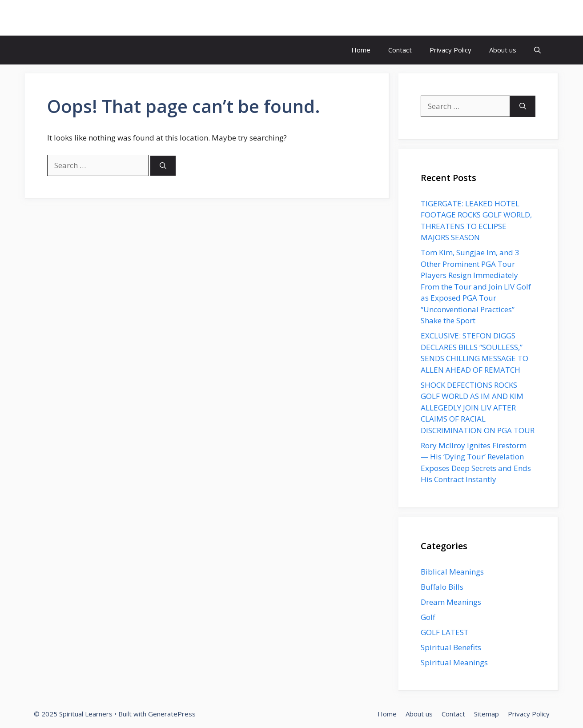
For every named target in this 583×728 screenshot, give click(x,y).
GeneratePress (172, 714)
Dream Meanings (451, 602)
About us (503, 50)
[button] (537, 50)
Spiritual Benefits (451, 647)
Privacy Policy (450, 50)
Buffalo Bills (442, 587)
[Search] (163, 166)
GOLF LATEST (445, 632)
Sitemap (487, 714)
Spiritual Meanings (454, 662)
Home (361, 50)
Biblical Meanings (452, 572)
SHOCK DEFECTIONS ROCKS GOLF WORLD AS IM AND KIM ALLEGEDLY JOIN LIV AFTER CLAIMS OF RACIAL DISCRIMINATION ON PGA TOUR (478, 408)
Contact (400, 50)
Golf (428, 617)
